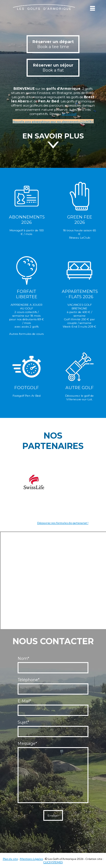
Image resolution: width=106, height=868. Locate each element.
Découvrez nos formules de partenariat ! (63, 523)
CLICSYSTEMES (53, 862)
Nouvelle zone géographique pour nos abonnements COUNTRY (53, 121)
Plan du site (10, 859)
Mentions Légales (31, 859)
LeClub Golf (69, 114)
